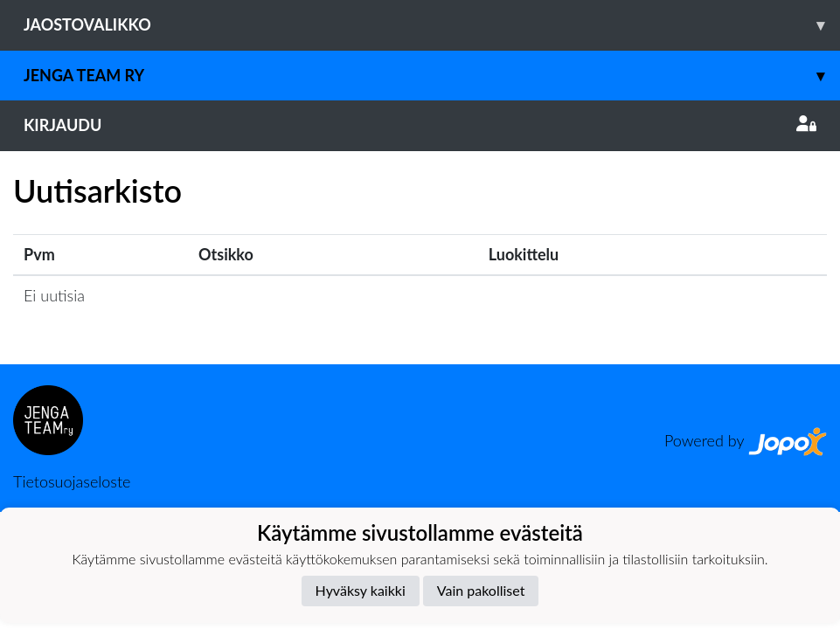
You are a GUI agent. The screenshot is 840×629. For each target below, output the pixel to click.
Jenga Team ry (432, 76)
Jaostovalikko (432, 25)
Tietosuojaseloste (72, 481)
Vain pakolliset (481, 590)
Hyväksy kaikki (361, 590)
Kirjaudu (420, 125)
